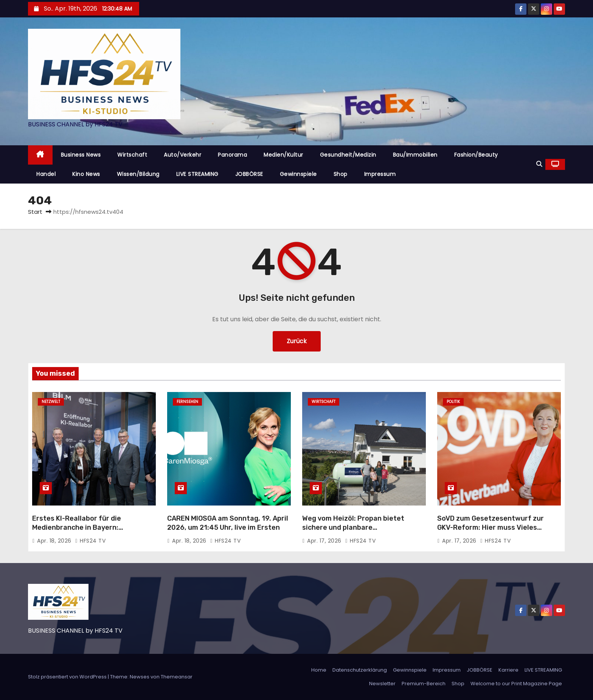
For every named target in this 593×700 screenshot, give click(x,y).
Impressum (380, 174)
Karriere (508, 670)
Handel (46, 174)
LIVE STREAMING (197, 174)
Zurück (297, 341)
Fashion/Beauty (476, 155)
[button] (539, 164)
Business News (81, 155)
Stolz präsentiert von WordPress (68, 677)
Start (35, 212)
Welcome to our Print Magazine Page (516, 684)
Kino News (86, 174)
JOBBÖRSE (249, 174)
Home (319, 670)
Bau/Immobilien (415, 155)
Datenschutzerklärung (360, 670)
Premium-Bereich (424, 684)
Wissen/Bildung (138, 174)
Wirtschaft (132, 155)
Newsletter (382, 684)
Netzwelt (51, 402)
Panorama (232, 155)
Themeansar (177, 677)
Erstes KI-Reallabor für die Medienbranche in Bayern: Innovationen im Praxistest (78, 527)
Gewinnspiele (298, 174)
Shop (341, 174)
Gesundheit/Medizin (348, 155)
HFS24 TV (90, 541)
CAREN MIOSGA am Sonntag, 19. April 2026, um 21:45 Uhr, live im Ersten (228, 523)
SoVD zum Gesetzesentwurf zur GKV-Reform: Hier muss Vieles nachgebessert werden (491, 527)
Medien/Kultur (283, 155)
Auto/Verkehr (182, 155)
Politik (453, 402)
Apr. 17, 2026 (325, 541)
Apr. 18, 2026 (55, 541)
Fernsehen (187, 402)
